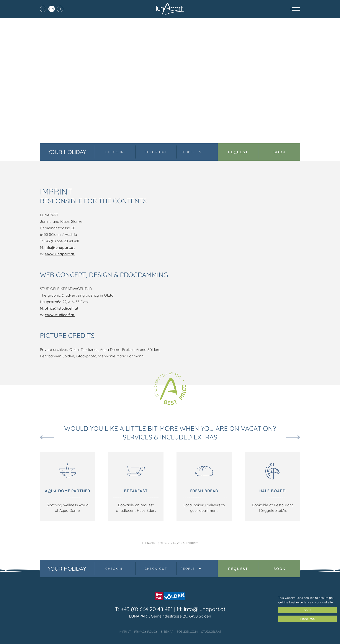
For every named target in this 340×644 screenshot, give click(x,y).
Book (280, 152)
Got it (307, 610)
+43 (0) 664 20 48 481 (147, 609)
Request (238, 152)
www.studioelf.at (60, 315)
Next (293, 437)
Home (178, 543)
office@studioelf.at (62, 308)
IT (60, 11)
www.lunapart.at (60, 254)
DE (43, 11)
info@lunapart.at (60, 247)
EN (52, 11)
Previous (47, 437)
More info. (308, 619)
